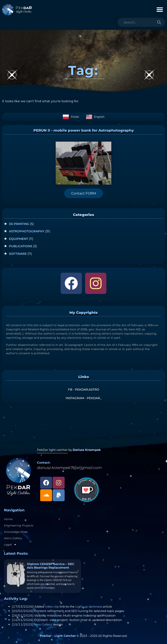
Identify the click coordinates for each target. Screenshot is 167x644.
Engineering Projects (19, 525)
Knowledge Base (16, 532)
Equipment (18, 239)
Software (18, 254)
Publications (21, 246)
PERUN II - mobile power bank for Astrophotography (84, 130)
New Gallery (43, 624)
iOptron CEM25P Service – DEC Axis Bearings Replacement (51, 566)
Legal (10, 545)
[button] (160, 9)
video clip (52, 607)
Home (8, 519)
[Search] (159, 22)
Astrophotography (27, 231)
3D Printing (19, 224)
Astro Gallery (13, 538)
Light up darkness (89, 607)
